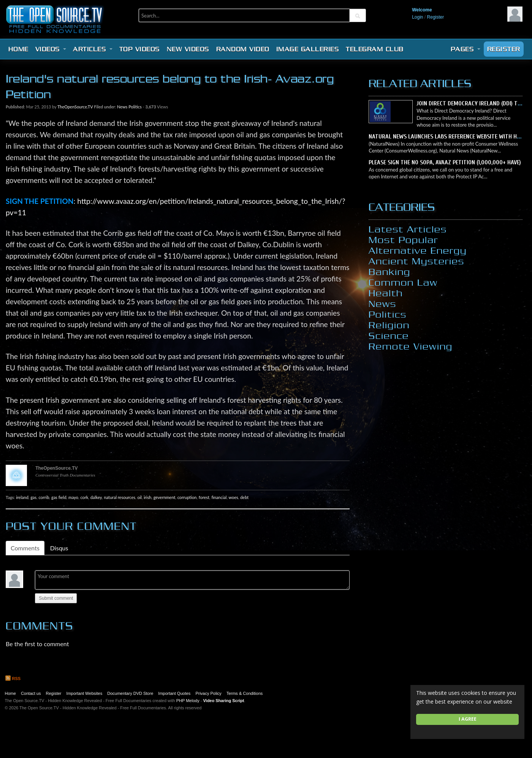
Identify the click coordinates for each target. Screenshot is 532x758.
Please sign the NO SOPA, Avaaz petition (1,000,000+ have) (445, 162)
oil (139, 497)
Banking (389, 272)
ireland (22, 497)
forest (204, 497)
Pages (465, 49)
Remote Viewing (411, 346)
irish (147, 497)
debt (244, 497)
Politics (135, 107)
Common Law (403, 282)
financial (219, 497)
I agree (468, 719)
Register (436, 17)
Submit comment (56, 598)
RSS (13, 679)
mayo (73, 497)
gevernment (165, 497)
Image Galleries (308, 49)
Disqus (59, 548)
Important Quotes (174, 693)
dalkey (96, 497)
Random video (243, 49)
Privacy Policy (208, 693)
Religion (389, 325)
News (122, 107)
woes (233, 497)
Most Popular (403, 240)
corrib (44, 497)
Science (389, 335)
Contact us (31, 693)
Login (417, 17)
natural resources (120, 497)
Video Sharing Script (223, 701)
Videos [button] (51, 49)
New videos (188, 49)
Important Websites (85, 693)
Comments (25, 548)
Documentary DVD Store (130, 693)
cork (84, 497)
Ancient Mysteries (416, 261)
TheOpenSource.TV (75, 107)
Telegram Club (375, 49)
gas (33, 497)
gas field (59, 497)
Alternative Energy (418, 250)
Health (386, 293)
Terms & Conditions (245, 693)
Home (18, 49)
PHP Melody (188, 701)
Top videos (140, 49)
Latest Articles (408, 229)
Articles (93, 49)
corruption (187, 497)
